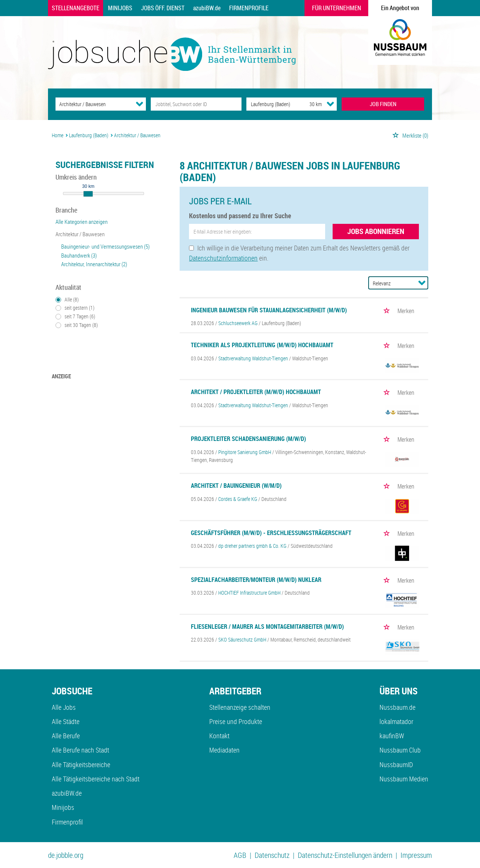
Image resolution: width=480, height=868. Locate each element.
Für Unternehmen (337, 8)
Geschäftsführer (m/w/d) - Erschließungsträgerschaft (271, 533)
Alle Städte (66, 721)
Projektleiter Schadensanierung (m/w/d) (248, 439)
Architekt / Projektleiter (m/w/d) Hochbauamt (256, 392)
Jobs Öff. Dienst (163, 8)
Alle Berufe (66, 736)
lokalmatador (396, 721)
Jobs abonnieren (376, 231)
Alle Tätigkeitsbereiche (81, 765)
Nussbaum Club (400, 750)
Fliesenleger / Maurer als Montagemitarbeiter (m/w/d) (267, 627)
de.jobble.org (66, 855)
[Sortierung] (391, 283)
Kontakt (219, 736)
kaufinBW (392, 736)
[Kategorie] (93, 104)
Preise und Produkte (236, 721)
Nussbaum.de (397, 707)
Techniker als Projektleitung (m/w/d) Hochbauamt (262, 345)
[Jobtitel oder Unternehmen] (196, 104)
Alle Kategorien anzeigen (82, 222)
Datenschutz (272, 855)
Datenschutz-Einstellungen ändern (345, 855)
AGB (240, 855)
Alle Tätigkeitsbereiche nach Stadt (96, 779)
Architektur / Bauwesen (80, 234)
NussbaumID (396, 765)
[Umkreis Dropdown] (330, 104)
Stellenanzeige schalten (240, 707)
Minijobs (120, 8)
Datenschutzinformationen (223, 258)
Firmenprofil (67, 822)
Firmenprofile (249, 8)
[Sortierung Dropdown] (422, 283)
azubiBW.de (207, 8)
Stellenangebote (76, 8)
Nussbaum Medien (404, 779)
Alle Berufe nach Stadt (80, 750)
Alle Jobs (64, 707)
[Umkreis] (309, 104)
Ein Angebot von (400, 8)
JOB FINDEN (383, 104)
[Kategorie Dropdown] (139, 104)
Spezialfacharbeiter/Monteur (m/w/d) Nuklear (256, 580)
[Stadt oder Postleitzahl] (271, 104)
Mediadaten (224, 750)
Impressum (416, 855)
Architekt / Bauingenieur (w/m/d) (236, 486)
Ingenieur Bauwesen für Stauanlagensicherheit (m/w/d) (269, 310)
